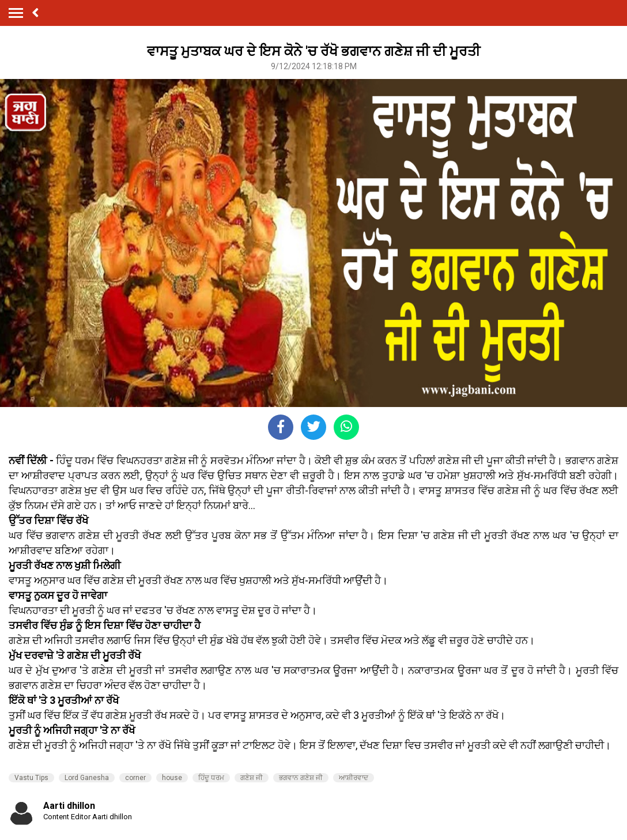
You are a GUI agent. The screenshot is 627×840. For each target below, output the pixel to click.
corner (135, 778)
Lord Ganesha (87, 778)
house (172, 778)
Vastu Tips (31, 778)
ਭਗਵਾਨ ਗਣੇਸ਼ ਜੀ (301, 778)
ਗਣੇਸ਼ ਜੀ (252, 778)
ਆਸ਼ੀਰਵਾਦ (354, 778)
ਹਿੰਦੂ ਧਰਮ (211, 778)
